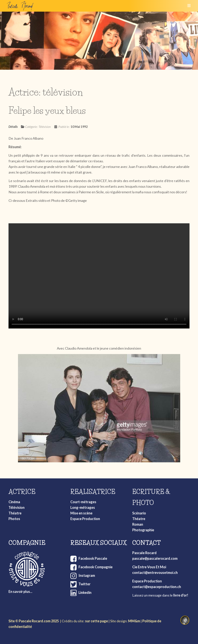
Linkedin (85, 592)
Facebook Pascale (93, 558)
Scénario (139, 513)
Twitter (84, 584)
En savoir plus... (20, 592)
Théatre (15, 513)
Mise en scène (81, 513)
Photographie (143, 530)
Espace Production (85, 519)
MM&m (134, 621)
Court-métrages (83, 502)
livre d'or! (181, 595)
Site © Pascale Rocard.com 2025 (34, 621)
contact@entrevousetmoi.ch (155, 573)
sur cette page (96, 621)
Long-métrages (83, 507)
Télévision (17, 507)
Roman (138, 524)
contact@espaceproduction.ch (157, 587)
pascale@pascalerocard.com (155, 558)
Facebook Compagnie (96, 567)
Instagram (87, 575)
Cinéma (14, 502)
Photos (14, 519)
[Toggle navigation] (188, 6)
